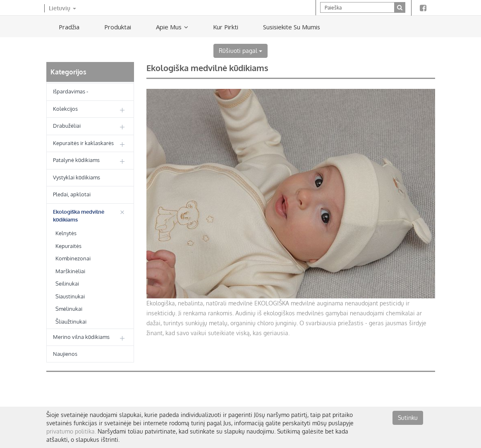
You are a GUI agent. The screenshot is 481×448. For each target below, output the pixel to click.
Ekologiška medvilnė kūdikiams (79, 216)
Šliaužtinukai (71, 322)
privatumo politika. (71, 431)
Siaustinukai (70, 296)
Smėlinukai (69, 309)
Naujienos (65, 354)
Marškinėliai (70, 271)
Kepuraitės (68, 246)
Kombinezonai (73, 258)
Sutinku (408, 418)
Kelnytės (66, 233)
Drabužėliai (67, 126)
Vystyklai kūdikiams (77, 177)
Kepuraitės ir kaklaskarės (83, 143)
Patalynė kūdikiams (76, 160)
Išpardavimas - (71, 91)
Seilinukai (67, 284)
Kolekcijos (65, 109)
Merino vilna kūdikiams (81, 337)
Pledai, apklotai (72, 194)
